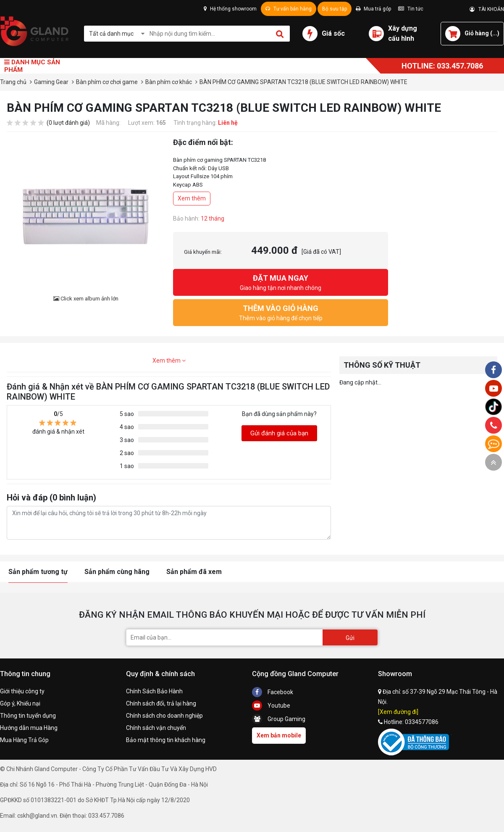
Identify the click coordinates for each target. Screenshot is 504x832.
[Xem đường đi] (398, 712)
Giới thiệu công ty (22, 691)
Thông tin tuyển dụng (28, 716)
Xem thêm (192, 198)
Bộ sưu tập (335, 9)
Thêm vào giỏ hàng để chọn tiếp (281, 312)
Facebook (273, 692)
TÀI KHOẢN (487, 9)
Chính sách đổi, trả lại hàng (161, 703)
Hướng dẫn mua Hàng (29, 728)
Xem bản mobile (279, 735)
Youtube (271, 706)
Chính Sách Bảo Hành (154, 691)
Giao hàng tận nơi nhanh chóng (281, 282)
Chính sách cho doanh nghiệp (164, 716)
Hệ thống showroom (230, 9)
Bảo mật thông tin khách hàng (166, 740)
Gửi (350, 638)
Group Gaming (279, 719)
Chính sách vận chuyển (156, 728)
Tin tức (411, 9)
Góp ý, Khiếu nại (20, 703)
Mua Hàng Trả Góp (24, 740)
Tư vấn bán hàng (289, 9)
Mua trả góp (373, 9)
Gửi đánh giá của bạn (279, 433)
